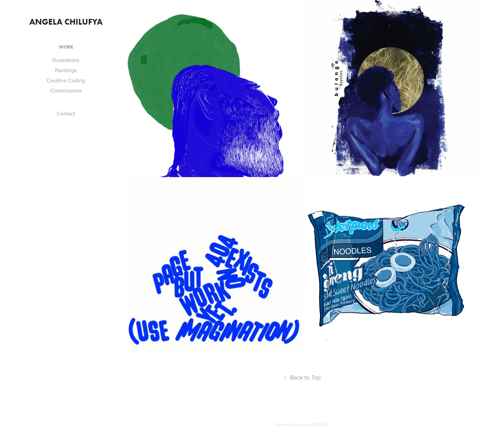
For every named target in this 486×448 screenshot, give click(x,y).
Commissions (66, 90)
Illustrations (66, 60)
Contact (66, 113)
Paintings (66, 70)
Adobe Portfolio (314, 424)
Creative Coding (66, 80)
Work (66, 47)
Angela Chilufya (66, 22)
